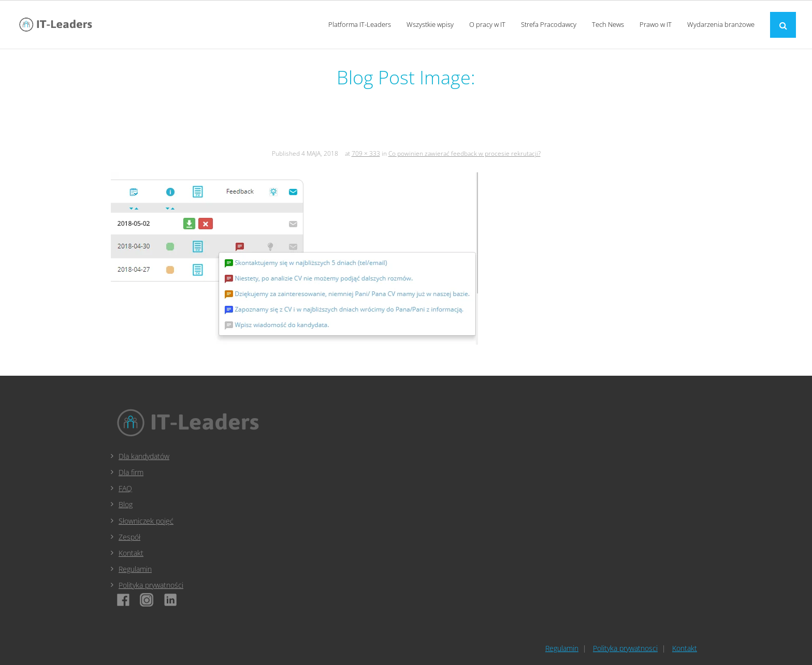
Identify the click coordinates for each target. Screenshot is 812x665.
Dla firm (131, 472)
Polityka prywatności (151, 585)
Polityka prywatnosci (625, 648)
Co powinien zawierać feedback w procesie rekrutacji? (465, 153)
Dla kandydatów (144, 456)
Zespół (129, 537)
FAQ (125, 488)
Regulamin (135, 569)
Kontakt (131, 553)
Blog (126, 504)
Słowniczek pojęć (146, 521)
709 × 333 (366, 153)
